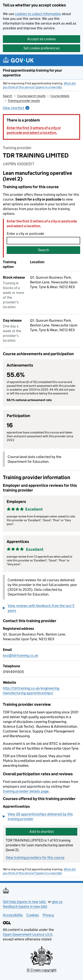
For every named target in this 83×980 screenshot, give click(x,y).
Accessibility (13, 915)
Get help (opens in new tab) (25, 902)
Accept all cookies (42, 39)
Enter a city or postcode (25, 234)
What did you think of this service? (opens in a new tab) (39, 85)
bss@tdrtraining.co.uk (21, 655)
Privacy (48, 915)
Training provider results (24, 101)
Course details (60, 96)
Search (8, 96)
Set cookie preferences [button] (42, 48)
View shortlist (16, 108)
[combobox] (43, 241)
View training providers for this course (35, 857)
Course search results (31, 96)
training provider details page (26, 791)
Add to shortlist (41, 832)
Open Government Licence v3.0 (27, 934)
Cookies (33, 915)
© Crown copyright (42, 970)
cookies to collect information (38, 14)
